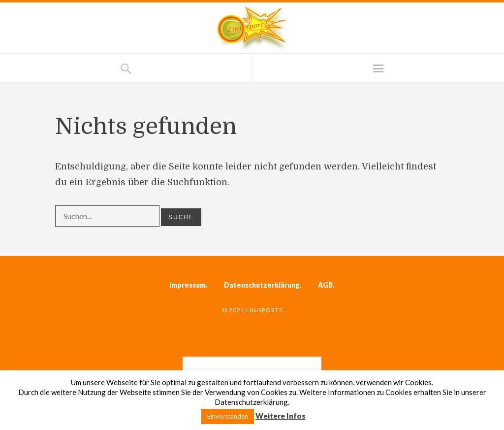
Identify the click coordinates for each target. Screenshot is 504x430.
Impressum (188, 285)
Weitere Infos (281, 416)
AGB (325, 285)
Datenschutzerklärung (262, 285)
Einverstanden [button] (228, 416)
